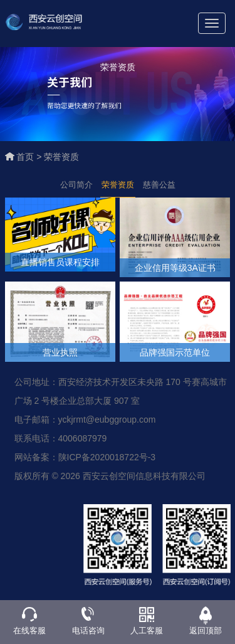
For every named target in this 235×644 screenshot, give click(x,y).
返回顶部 (206, 631)
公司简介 (76, 185)
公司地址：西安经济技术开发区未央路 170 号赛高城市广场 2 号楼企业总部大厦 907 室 (121, 391)
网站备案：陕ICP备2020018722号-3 (85, 457)
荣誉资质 (61, 157)
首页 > (30, 157)
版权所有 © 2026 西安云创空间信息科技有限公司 (110, 476)
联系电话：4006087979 (61, 438)
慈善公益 (159, 185)
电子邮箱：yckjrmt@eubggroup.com (85, 420)
